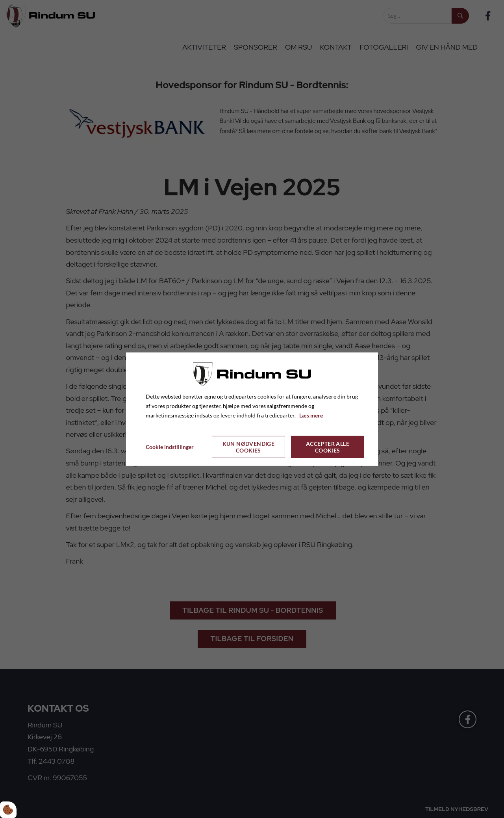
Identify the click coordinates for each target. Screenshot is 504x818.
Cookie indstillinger (170, 447)
